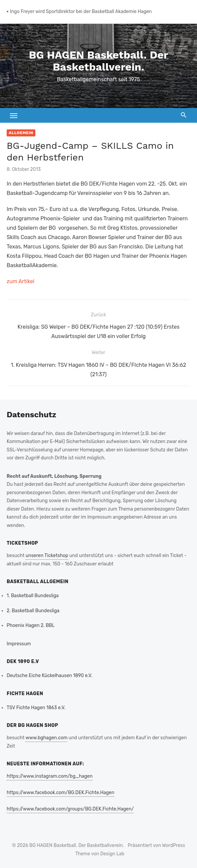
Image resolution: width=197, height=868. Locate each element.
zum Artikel (20, 281)
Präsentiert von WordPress (156, 845)
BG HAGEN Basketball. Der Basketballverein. (99, 61)
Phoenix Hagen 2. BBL (31, 625)
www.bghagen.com (46, 738)
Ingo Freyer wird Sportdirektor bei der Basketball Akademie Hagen (81, 12)
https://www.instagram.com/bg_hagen (50, 776)
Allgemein (21, 133)
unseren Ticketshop (47, 556)
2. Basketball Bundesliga (33, 611)
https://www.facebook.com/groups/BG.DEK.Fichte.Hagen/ (70, 809)
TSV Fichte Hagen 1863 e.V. (36, 708)
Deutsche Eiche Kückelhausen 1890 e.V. (49, 676)
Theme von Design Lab (100, 854)
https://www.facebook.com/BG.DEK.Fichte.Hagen (60, 793)
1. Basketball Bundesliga (33, 596)
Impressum (19, 644)
